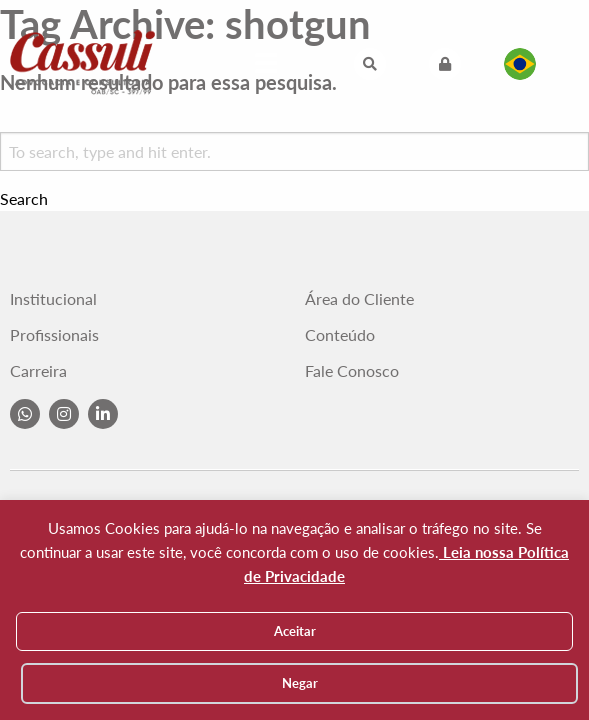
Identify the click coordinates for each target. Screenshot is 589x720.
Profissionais (54, 335)
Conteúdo (340, 335)
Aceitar (295, 631)
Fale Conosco (352, 371)
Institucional (53, 299)
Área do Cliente (359, 299)
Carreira (38, 371)
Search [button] (24, 199)
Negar (300, 683)
